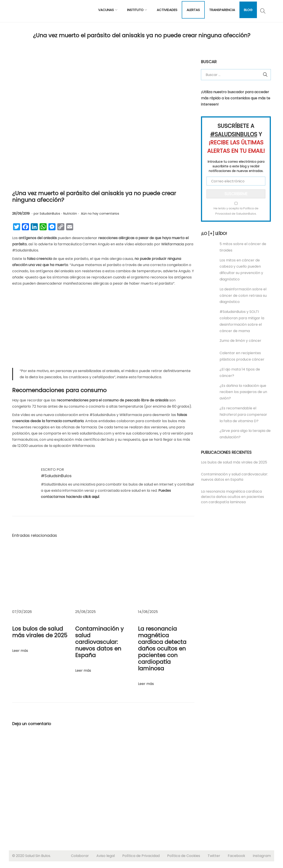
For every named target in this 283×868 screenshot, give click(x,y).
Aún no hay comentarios (100, 214)
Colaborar (80, 856)
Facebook (236, 856)
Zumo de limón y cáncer (240, 341)
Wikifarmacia (173, 244)
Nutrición (70, 214)
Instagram (262, 856)
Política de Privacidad (141, 856)
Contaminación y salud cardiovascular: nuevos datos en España (99, 642)
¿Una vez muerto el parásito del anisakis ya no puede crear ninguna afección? (94, 197)
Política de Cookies (184, 856)
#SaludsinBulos (56, 476)
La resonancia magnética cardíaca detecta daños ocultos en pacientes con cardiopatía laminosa (162, 649)
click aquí (91, 497)
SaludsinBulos (50, 214)
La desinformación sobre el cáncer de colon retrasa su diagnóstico (243, 296)
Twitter (214, 856)
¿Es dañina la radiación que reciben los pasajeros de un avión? (243, 392)
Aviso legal (106, 856)
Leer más (20, 651)
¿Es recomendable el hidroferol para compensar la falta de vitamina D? (243, 415)
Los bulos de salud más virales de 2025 (40, 632)
